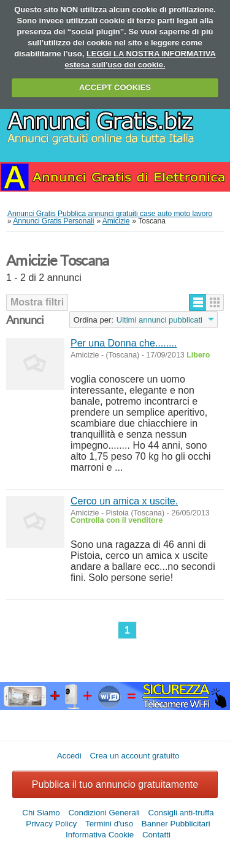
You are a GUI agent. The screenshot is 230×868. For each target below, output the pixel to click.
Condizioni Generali (104, 813)
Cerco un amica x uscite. (124, 501)
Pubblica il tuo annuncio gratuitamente (115, 784)
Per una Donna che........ (124, 343)
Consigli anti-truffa (181, 813)
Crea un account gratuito (134, 756)
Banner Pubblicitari (176, 824)
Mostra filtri (37, 302)
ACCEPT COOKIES (115, 87)
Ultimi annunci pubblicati (159, 320)
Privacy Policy (51, 824)
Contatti (156, 835)
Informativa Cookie (100, 835)
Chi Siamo (41, 813)
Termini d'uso (109, 824)
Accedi (69, 756)
